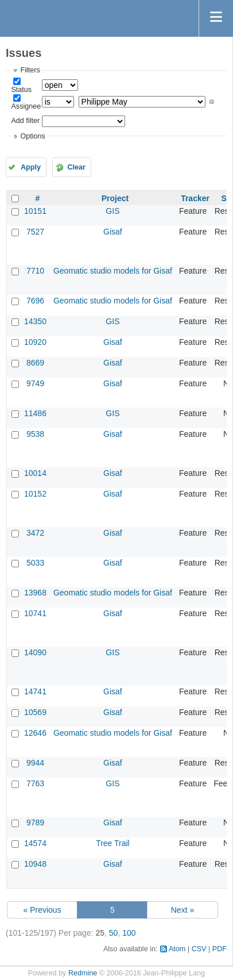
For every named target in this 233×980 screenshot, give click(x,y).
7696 (35, 301)
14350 (35, 321)
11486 (35, 413)
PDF (220, 949)
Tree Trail (113, 843)
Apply (31, 167)
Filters (30, 70)
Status (21, 90)
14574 (35, 843)
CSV (199, 949)
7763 (35, 783)
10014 (35, 473)
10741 (35, 613)
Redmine (83, 973)
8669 (35, 363)
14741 (35, 691)
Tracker (195, 198)
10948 (35, 864)
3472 (35, 533)
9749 (35, 383)
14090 (35, 652)
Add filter (25, 121)
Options (32, 136)
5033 (35, 563)
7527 (35, 232)
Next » (182, 910)
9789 (35, 823)
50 (114, 933)
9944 (35, 763)
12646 (35, 733)
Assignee (26, 106)
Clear (76, 167)
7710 (35, 271)
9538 (35, 434)
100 (129, 933)
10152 (35, 494)
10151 (35, 211)
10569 (35, 712)
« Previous (42, 910)
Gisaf (113, 232)
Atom (177, 949)
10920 (35, 342)
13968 (35, 593)
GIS (112, 211)
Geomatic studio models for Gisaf (113, 271)
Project (115, 198)
